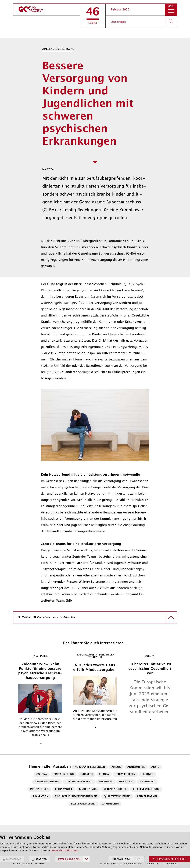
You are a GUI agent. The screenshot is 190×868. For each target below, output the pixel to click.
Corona (42, 774)
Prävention (41, 797)
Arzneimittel (136, 767)
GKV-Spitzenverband (79, 782)
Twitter (26, 617)
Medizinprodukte (115, 789)
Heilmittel (126, 782)
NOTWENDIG (14, 859)
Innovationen (39, 789)
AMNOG (116, 767)
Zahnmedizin (110, 804)
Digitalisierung (64, 774)
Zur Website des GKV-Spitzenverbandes (121, 864)
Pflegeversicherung (146, 789)
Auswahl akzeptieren (126, 859)
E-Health (87, 774)
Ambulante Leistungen (90, 767)
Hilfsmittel (147, 782)
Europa (104, 774)
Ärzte (155, 767)
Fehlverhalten (125, 774)
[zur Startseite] (46, 10)
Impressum (153, 864)
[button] (93, 16)
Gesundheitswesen (47, 782)
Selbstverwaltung (83, 804)
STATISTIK (41, 859)
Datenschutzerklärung (64, 851)
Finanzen (148, 774)
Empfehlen (43, 617)
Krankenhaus (88, 789)
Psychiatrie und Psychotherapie (76, 797)
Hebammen (106, 782)
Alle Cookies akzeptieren (170, 859)
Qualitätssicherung (117, 797)
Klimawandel (64, 789)
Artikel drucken (66, 617)
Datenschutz (170, 864)
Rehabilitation (147, 797)
